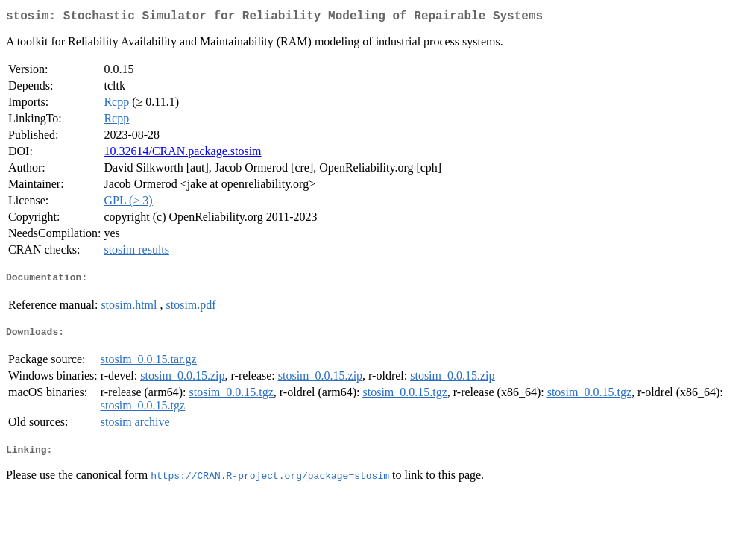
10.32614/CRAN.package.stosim (182, 154)
